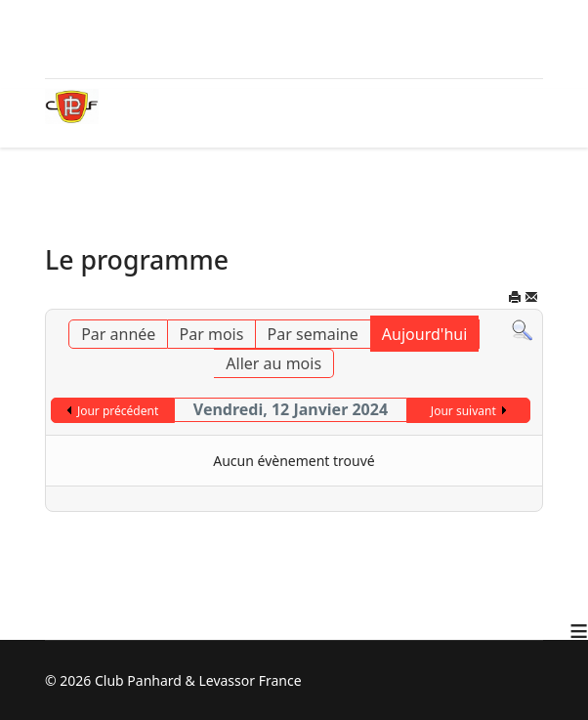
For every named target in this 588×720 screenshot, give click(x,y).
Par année (118, 334)
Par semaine (313, 334)
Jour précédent (118, 411)
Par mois (212, 334)
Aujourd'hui (424, 334)
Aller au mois (273, 363)
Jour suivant (463, 411)
